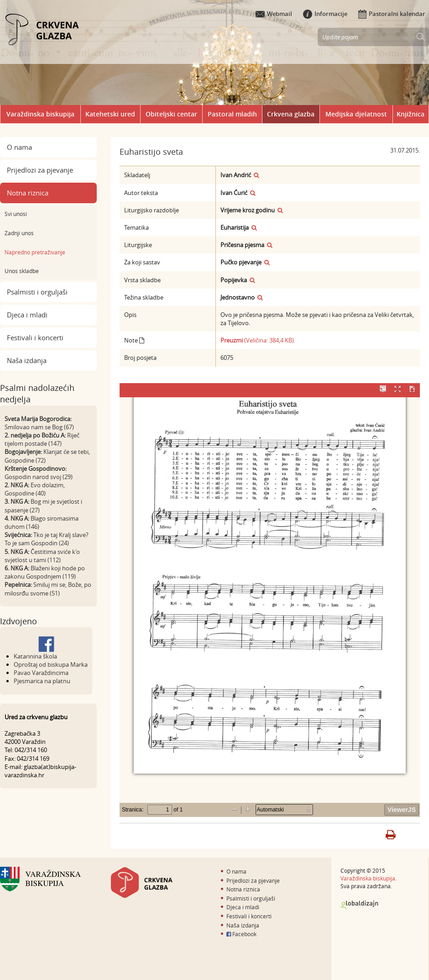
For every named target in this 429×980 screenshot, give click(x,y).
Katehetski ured (110, 114)
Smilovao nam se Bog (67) (39, 427)
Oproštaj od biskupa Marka (51, 664)
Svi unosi (16, 214)
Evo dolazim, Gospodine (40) (35, 489)
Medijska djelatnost (356, 114)
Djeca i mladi (27, 315)
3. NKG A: (17, 501)
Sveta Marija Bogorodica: (38, 419)
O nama (19, 147)
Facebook (241, 934)
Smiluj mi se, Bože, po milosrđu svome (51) (48, 589)
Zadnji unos (19, 233)
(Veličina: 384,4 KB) (257, 340)
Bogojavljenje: (23, 452)
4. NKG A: (17, 518)
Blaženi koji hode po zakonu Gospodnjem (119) (45, 572)
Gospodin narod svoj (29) (39, 477)
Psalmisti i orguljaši (37, 292)
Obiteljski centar (171, 114)
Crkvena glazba (291, 114)
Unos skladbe (22, 271)
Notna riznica (28, 193)
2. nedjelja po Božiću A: (35, 435)
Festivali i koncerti (35, 337)
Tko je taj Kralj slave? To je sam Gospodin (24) (47, 539)
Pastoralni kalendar (392, 14)
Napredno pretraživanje (35, 252)
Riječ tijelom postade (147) (42, 439)
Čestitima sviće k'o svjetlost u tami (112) (42, 556)
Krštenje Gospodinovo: (36, 469)
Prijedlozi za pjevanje (40, 170)
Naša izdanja (27, 360)
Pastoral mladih (232, 114)
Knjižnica (411, 114)
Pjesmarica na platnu (42, 681)
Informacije (325, 14)
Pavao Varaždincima (41, 673)
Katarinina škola (35, 656)
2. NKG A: (17, 485)
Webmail (274, 14)
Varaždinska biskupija (40, 114)
